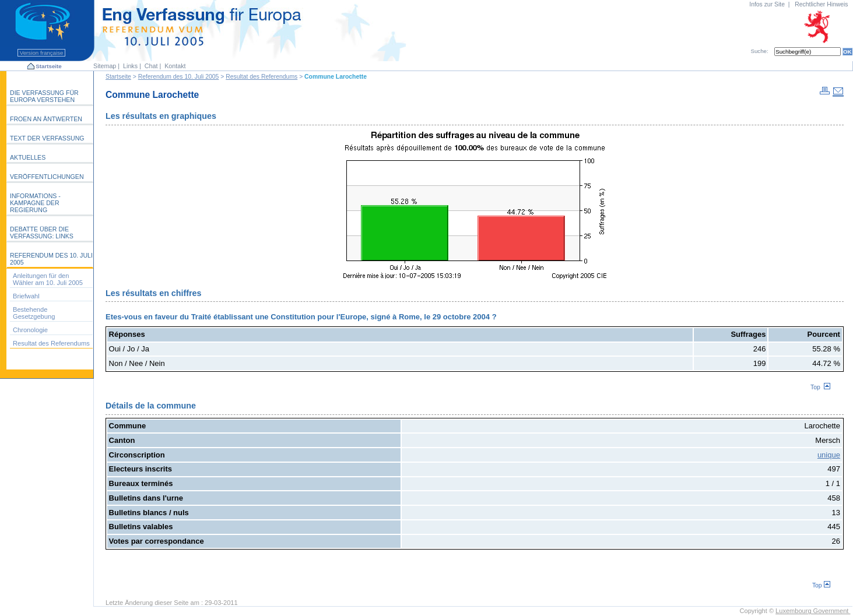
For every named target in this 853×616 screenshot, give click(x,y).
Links (130, 66)
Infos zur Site (767, 4)
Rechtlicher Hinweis (821, 4)
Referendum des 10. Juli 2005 (179, 77)
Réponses (127, 334)
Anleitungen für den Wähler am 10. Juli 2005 (48, 279)
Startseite (48, 66)
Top (820, 387)
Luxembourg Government (813, 611)
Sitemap (105, 66)
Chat (151, 66)
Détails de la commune (151, 406)
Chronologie (30, 330)
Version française (41, 53)
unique (829, 455)
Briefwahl (26, 296)
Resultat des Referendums (261, 77)
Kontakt (175, 66)
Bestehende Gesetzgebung (34, 313)
